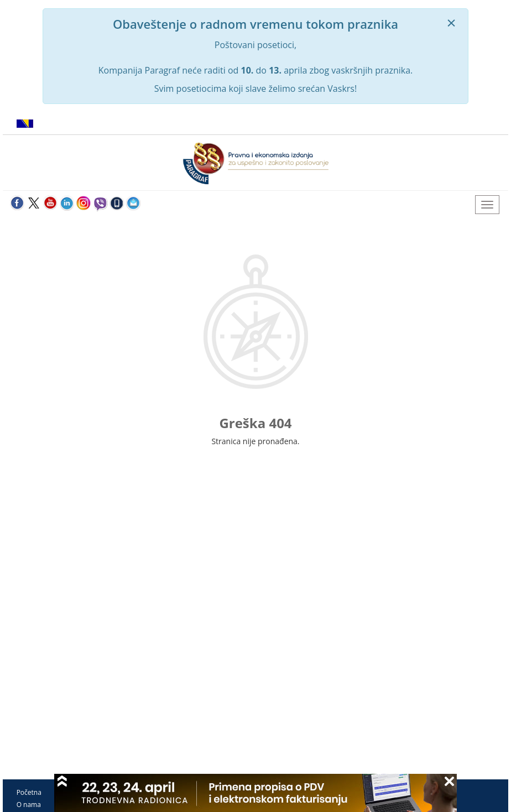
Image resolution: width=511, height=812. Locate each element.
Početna (29, 792)
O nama (29, 805)
